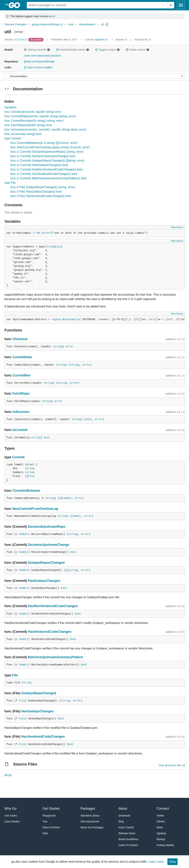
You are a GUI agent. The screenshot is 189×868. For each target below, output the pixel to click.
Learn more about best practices (42, 56)
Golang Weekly (165, 845)
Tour (45, 821)
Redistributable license (73, 50)
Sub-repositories (90, 821)
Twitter (160, 816)
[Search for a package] (97, 5)
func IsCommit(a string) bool (23, 134)
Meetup (161, 839)
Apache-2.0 (102, 40)
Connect (163, 809)
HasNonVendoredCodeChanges (53, 606)
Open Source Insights (38, 67)
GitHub (161, 821)
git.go (8, 775)
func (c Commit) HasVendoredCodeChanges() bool (44, 174)
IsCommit (20, 430)
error (69, 347)
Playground (49, 816)
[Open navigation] (181, 5)
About (123, 809)
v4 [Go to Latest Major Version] (53, 16)
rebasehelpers (87, 24)
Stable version (138, 50)
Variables (11, 107)
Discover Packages (16, 24)
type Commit (13, 138)
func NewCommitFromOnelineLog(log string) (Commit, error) (50, 147)
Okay (172, 862)
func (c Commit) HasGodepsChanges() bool (39, 165)
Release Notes (127, 833)
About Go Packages (92, 827)
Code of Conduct (128, 845)
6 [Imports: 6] (121, 40)
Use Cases (11, 816)
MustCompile (71, 319)
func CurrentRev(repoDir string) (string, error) (34, 121)
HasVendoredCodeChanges (50, 632)
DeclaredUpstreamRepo (47, 527)
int (58, 247)
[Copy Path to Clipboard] (107, 24)
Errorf (47, 233)
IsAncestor (21, 412)
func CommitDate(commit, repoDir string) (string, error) (40, 116)
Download (124, 816)
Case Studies (12, 821)
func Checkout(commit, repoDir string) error (33, 112)
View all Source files (170, 765)
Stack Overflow (51, 827)
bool (89, 419)
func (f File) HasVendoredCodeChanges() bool (41, 196)
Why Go (10, 809)
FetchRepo (21, 393)
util (102, 24)
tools (71, 24)
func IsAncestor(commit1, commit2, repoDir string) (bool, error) (45, 130)
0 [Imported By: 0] (142, 40)
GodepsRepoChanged (39, 693)
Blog (121, 821)
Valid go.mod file (37, 50)
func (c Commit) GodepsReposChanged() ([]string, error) (47, 161)
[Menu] (94, 76)
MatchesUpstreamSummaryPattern (55, 657)
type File (10, 183)
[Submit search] (171, 5)
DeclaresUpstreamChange (49, 545)
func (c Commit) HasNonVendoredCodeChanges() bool (46, 169)
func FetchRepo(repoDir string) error (28, 125)
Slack (160, 827)
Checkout (20, 339)
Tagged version (107, 50)
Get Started (51, 809)
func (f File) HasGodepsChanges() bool (36, 192)
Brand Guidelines (128, 839)
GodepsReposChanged (46, 563)
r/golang (161, 833)
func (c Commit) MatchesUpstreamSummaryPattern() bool (48, 178)
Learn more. (157, 862)
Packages (88, 809)
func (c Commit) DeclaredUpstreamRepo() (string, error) (47, 152)
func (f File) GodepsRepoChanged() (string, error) (43, 187)
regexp (56, 319)
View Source (177, 227)
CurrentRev (21, 375)
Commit (18, 457)
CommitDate (22, 357)
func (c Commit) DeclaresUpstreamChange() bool (43, 156)
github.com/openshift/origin (39, 61)
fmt (38, 233)
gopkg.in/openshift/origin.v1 (47, 24)
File (31, 476)
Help (45, 833)
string (50, 247)
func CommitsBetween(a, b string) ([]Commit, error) (44, 143)
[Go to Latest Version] (36, 40)
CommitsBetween (26, 491)
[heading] (16, 5)
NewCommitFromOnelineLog (35, 509)
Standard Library (90, 816)
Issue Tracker (126, 827)
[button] (25, 50)
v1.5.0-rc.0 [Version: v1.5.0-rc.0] (16, 40)
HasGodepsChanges (44, 581)
